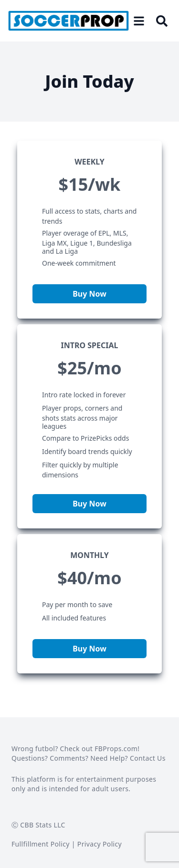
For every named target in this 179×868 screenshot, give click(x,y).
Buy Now (89, 294)
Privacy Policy (100, 844)
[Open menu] (139, 21)
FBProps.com (116, 749)
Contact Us (148, 758)
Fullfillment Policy (41, 844)
